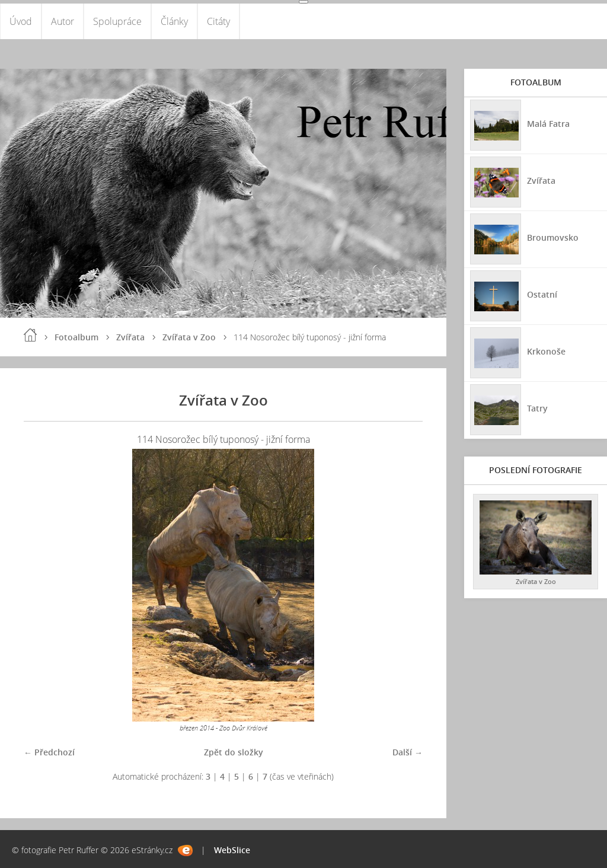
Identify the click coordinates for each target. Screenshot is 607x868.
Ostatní (542, 294)
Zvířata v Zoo (189, 337)
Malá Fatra (548, 124)
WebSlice (232, 850)
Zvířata (130, 337)
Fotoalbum (76, 337)
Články (174, 21)
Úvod (21, 21)
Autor (63, 21)
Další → (408, 752)
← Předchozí (49, 752)
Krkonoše (546, 351)
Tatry (537, 408)
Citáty (218, 21)
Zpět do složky (234, 752)
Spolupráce (117, 21)
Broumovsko (553, 237)
